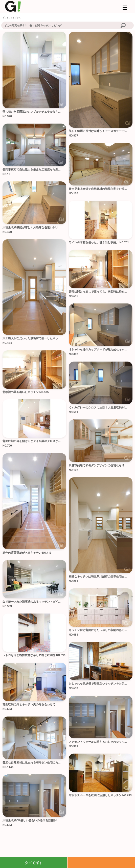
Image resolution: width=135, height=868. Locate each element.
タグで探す (34, 863)
